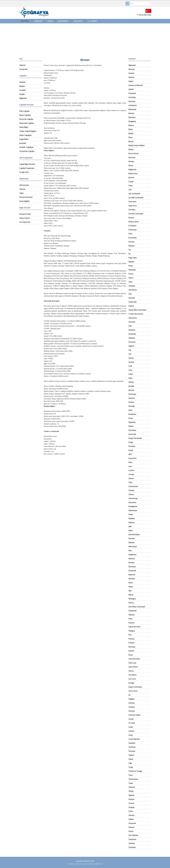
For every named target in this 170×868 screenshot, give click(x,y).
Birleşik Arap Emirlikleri (136, 145)
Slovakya (132, 707)
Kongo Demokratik (135, 438)
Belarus (131, 125)
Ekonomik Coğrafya (26, 119)
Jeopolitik (23, 143)
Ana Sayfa (25, 21)
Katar (130, 410)
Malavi (131, 514)
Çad (130, 190)
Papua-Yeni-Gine (134, 627)
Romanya (132, 647)
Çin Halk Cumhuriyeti (136, 198)
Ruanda (131, 651)
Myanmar (132, 575)
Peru (130, 635)
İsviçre (131, 374)
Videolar (22, 189)
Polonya (131, 639)
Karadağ (131, 406)
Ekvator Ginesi (134, 222)
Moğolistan (132, 555)
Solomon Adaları (134, 715)
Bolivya (131, 149)
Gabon (131, 278)
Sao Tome (132, 679)
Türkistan (132, 787)
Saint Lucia (132, 663)
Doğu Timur (133, 206)
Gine (130, 294)
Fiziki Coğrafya (24, 111)
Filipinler (131, 262)
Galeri (50, 21)
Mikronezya (133, 547)
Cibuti (131, 186)
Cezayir (131, 182)
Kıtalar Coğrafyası (25, 135)
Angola (131, 81)
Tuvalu (131, 783)
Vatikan (131, 819)
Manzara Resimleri (26, 197)
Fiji (129, 254)
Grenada (132, 298)
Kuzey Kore (132, 458)
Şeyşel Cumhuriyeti (135, 687)
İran (130, 354)
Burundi (131, 178)
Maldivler (132, 518)
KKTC (130, 454)
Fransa (131, 274)
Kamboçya (132, 394)
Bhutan (131, 141)
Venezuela (132, 823)
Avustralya (132, 97)
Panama (131, 623)
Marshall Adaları (134, 534)
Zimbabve (132, 847)
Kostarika (132, 446)
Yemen (131, 831)
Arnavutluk (132, 93)
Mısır (130, 551)
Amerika (131, 73)
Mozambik (132, 571)
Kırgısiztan (132, 422)
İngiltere (131, 346)
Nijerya (131, 595)
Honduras (132, 342)
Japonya (131, 390)
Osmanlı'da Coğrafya (27, 151)
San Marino (133, 675)
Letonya (131, 474)
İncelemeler (63, 21)
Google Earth (24, 172)
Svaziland (132, 743)
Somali (131, 719)
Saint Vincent (133, 667)
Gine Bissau (133, 290)
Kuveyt (131, 450)
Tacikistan (132, 747)
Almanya (131, 69)
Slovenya (132, 711)
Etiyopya (131, 246)
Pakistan (131, 615)
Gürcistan (132, 322)
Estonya (131, 242)
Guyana (131, 306)
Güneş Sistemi (24, 218)
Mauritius (132, 539)
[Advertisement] (85, 40)
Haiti (130, 326)
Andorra (131, 77)
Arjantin (131, 89)
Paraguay (132, 631)
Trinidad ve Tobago (135, 771)
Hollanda (132, 338)
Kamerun (132, 398)
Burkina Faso (133, 174)
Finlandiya (132, 270)
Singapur (132, 699)
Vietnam (131, 827)
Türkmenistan (133, 779)
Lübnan (131, 494)
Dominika (132, 210)
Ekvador (131, 218)
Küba (130, 462)
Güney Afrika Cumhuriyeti (137, 310)
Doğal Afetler (24, 139)
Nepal (131, 587)
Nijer (130, 591)
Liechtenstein (133, 486)
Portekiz (131, 643)
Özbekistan (133, 611)
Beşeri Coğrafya (25, 115)
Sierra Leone (133, 691)
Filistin (131, 266)
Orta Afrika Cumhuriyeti (137, 607)
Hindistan (132, 330)
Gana (130, 282)
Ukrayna (131, 799)
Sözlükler (78, 21)
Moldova (132, 559)
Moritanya (132, 567)
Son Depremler (25, 222)
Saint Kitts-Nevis (134, 659)
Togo (130, 763)
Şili (129, 695)
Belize (131, 129)
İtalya (130, 378)
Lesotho (131, 470)
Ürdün (131, 811)
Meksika (131, 543)
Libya (130, 482)
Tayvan (131, 759)
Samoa (131, 671)
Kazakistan (132, 414)
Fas (130, 250)
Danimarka (132, 202)
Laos (130, 466)
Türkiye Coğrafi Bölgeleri (28, 131)
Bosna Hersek (133, 153)
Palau (130, 619)
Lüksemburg (133, 498)
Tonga (131, 767)
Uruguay (131, 807)
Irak (130, 350)
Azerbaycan (133, 105)
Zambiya (132, 843)
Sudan (131, 727)
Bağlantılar (23, 98)
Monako (131, 563)
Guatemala (132, 302)
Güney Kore (133, 318)
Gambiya (132, 286)
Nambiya (132, 579)
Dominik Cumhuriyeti (136, 214)
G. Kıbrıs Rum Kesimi (136, 314)
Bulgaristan (132, 170)
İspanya (131, 362)
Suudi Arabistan (134, 739)
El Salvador (132, 226)
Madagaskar (133, 506)
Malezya (131, 522)
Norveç (131, 603)
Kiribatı (131, 426)
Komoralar (132, 434)
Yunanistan (132, 839)
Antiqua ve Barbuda (136, 85)
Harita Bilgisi (24, 127)
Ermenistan (133, 238)
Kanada (131, 402)
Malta (130, 530)
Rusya (131, 655)
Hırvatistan (132, 334)
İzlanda (131, 382)
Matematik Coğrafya (27, 123)
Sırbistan (132, 703)
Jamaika (131, 386)
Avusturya (132, 101)
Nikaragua (132, 599)
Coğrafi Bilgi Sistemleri (27, 164)
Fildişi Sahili (132, 258)
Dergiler (22, 94)
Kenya (131, 418)
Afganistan (132, 65)
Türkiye (131, 791)
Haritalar (38, 21)
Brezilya (131, 161)
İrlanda (131, 358)
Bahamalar (132, 109)
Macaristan (132, 502)
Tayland (131, 755)
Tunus (131, 775)
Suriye (131, 735)
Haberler (22, 65)
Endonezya (132, 230)
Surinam (131, 731)
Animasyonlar (24, 185)
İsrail (130, 366)
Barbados (132, 117)
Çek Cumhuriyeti (134, 194)
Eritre (130, 234)
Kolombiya (132, 430)
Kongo (131, 442)
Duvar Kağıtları (24, 201)
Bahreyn (131, 113)
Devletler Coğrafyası (26, 147)
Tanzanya (132, 751)
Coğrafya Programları (27, 168)
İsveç (130, 370)
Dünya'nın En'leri (25, 214)
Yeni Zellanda (133, 835)
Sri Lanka (132, 723)
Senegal (131, 683)
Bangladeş (132, 121)
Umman (131, 803)
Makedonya (133, 510)
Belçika (131, 133)
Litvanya (131, 490)
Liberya (131, 478)
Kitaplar (22, 86)
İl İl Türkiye (92, 21)
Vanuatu (131, 815)
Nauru (131, 583)
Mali (130, 526)
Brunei (131, 166)
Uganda (131, 795)
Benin (130, 137)
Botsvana (132, 157)
